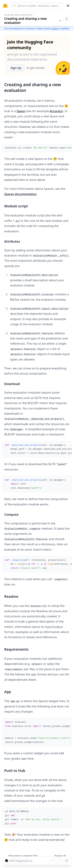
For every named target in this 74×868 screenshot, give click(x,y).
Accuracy (56, 111)
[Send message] (67, 861)
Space (21, 111)
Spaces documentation (20, 194)
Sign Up (16, 68)
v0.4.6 (55, 29)
